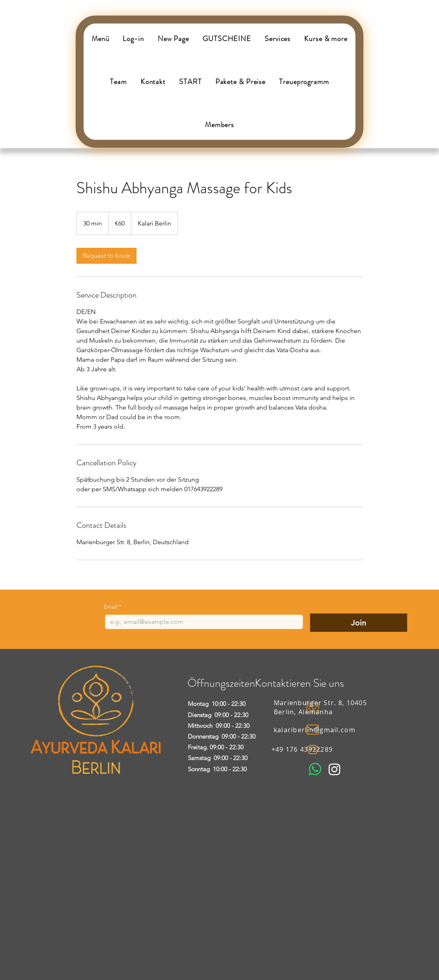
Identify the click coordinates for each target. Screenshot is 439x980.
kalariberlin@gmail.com (315, 730)
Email (112, 607)
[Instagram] (335, 769)
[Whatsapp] (315, 769)
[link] (106, 256)
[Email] (202, 622)
